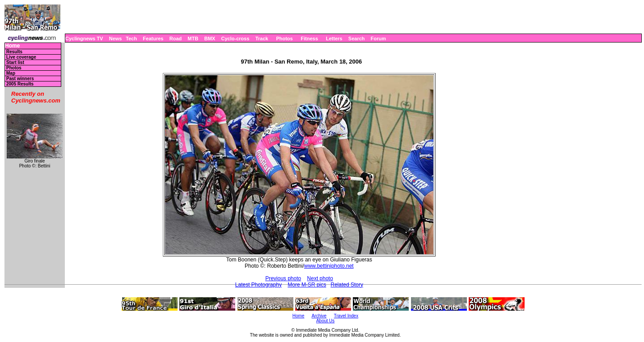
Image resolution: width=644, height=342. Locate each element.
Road (176, 38)
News (116, 38)
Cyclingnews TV (84, 38)
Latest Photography (258, 285)
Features (153, 38)
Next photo (320, 278)
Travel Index (346, 316)
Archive (319, 316)
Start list (15, 62)
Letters (334, 38)
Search (357, 38)
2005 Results (20, 84)
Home (12, 46)
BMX (210, 38)
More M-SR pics (307, 285)
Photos (284, 38)
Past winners (20, 79)
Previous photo (283, 278)
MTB (193, 38)
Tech (131, 38)
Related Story (347, 285)
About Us (325, 321)
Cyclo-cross (235, 38)
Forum (378, 38)
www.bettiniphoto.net (329, 266)
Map (11, 73)
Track (262, 38)
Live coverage (21, 57)
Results (14, 52)
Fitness (309, 38)
